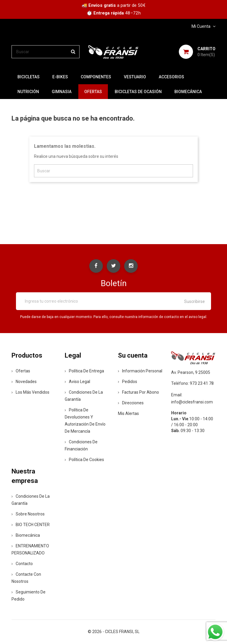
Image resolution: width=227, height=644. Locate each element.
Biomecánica (188, 92)
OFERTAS (93, 92)
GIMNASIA (62, 92)
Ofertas (21, 372)
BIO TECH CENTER (31, 525)
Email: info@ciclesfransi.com (192, 399)
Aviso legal (77, 382)
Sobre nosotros (28, 515)
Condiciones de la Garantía (84, 396)
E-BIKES (60, 77)
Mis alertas (128, 414)
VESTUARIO (135, 77)
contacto (22, 564)
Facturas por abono (138, 393)
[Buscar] (46, 52)
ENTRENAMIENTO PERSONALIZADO (30, 550)
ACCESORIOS (171, 77)
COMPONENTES (96, 77)
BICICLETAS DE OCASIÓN (138, 92)
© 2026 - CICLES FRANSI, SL (114, 632)
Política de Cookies (84, 460)
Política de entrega (84, 372)
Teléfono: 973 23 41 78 (192, 384)
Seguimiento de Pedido (29, 596)
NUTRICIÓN (28, 92)
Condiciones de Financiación (81, 446)
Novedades (24, 382)
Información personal (140, 372)
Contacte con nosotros (26, 578)
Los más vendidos (30, 393)
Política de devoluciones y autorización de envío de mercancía (85, 421)
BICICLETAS (29, 77)
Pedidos (128, 382)
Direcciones (131, 403)
